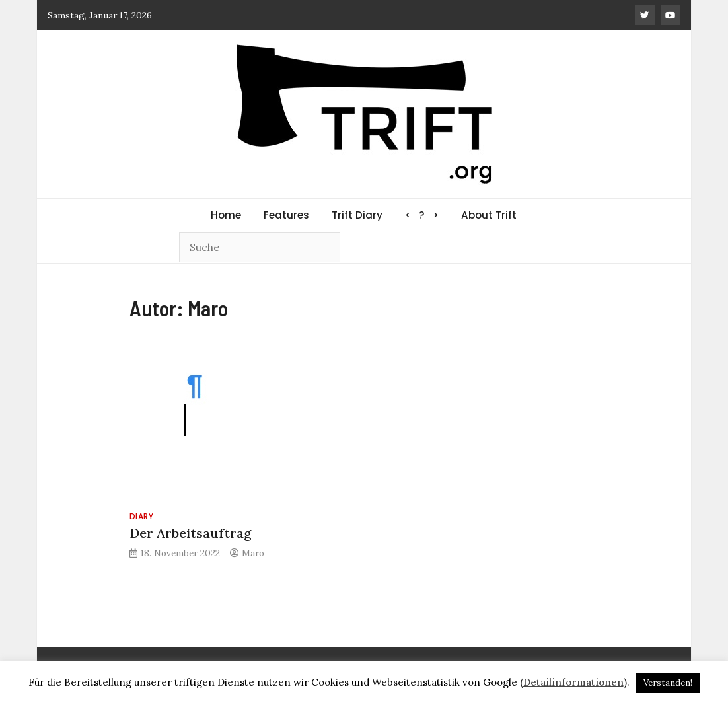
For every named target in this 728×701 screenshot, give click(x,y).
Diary (142, 516)
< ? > (422, 215)
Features (286, 215)
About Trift (489, 215)
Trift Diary (357, 215)
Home (226, 215)
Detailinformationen (573, 682)
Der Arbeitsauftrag (191, 533)
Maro (253, 553)
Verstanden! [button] (668, 683)
